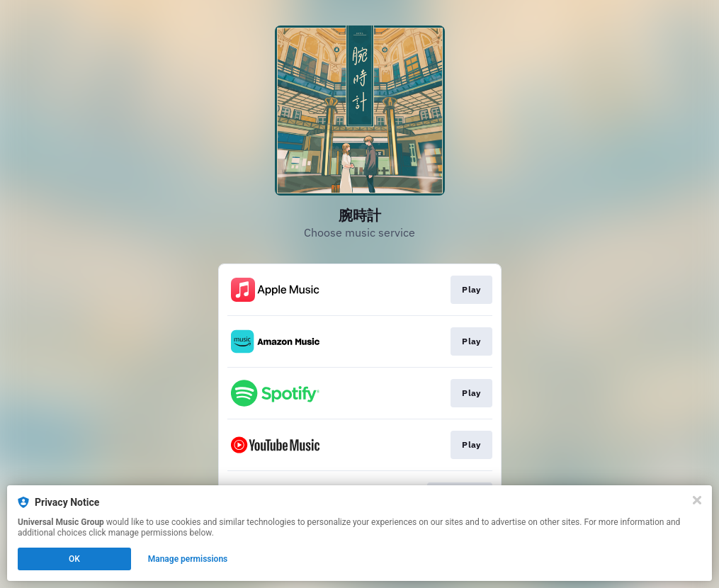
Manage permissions (188, 559)
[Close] (697, 500)
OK (74, 559)
